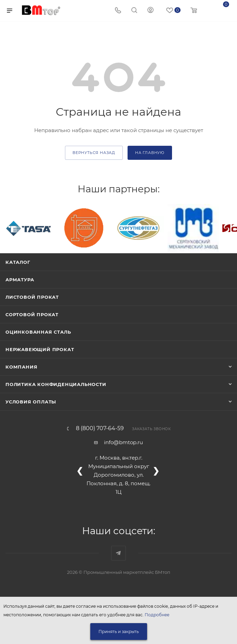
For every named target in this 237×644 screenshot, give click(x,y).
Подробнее (157, 615)
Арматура (20, 280)
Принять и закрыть (119, 632)
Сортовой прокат (32, 314)
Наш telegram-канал (119, 553)
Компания (21, 367)
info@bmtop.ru (123, 442)
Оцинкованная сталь (38, 332)
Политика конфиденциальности (56, 384)
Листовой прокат (32, 297)
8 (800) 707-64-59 (100, 428)
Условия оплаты (31, 402)
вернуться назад (94, 153)
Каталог (18, 262)
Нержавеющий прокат (40, 349)
